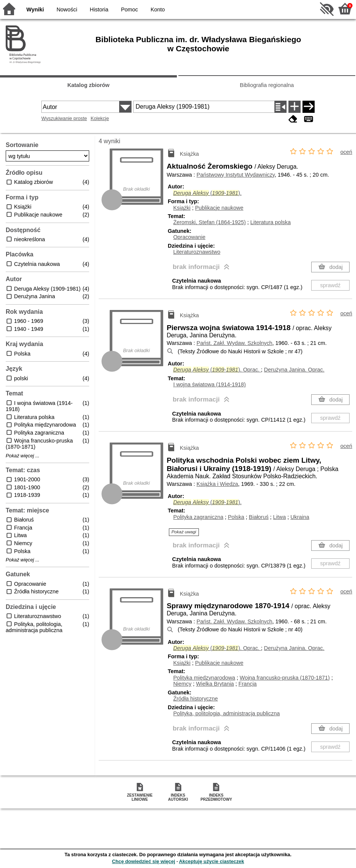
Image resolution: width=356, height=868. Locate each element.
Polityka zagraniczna (198, 517)
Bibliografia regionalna (267, 85)
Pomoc (130, 9)
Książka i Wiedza (217, 484)
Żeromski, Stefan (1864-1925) (209, 222)
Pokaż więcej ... (23, 456)
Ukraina (300, 517)
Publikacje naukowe (219, 208)
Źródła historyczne (195, 699)
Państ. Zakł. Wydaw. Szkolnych (235, 343)
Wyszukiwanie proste (64, 118)
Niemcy (182, 684)
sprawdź (331, 285)
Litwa (280, 517)
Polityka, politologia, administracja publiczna (226, 713)
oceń (346, 152)
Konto (158, 9)
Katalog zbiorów (88, 85)
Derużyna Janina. (294, 370)
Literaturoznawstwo (197, 252)
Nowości (67, 9)
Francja (247, 684)
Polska (236, 517)
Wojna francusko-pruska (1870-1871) (285, 678)
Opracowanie (189, 237)
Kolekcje (100, 118)
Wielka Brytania (215, 684)
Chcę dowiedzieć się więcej (143, 861)
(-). (207, 193)
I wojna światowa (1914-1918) (209, 384)
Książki (182, 208)
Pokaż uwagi (184, 532)
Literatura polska (271, 222)
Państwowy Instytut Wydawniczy (236, 175)
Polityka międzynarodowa (204, 678)
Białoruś (259, 517)
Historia (99, 9)
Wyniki (35, 9)
